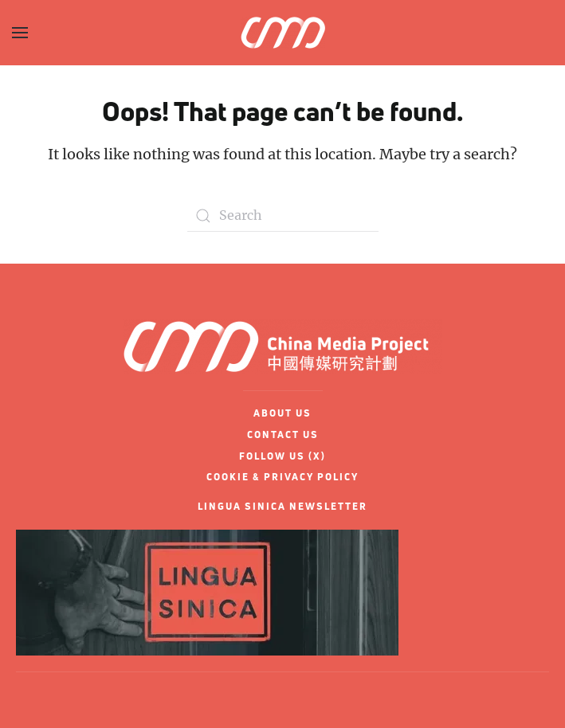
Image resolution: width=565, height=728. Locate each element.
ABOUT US (282, 413)
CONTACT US (283, 434)
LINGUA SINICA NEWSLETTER (282, 506)
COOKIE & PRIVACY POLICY (282, 477)
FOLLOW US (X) (282, 456)
